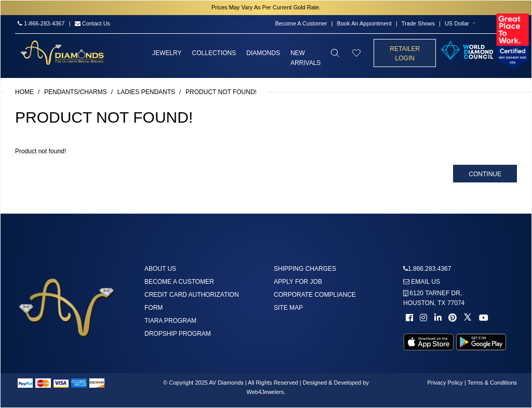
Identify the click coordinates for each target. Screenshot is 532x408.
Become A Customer (301, 23)
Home (24, 92)
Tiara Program (170, 321)
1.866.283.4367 (429, 269)
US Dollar (457, 23)
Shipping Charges (305, 269)
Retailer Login (405, 54)
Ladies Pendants (146, 92)
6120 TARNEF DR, (434, 298)
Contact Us (92, 23)
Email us (422, 282)
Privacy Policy (445, 383)
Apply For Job (298, 282)
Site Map (288, 308)
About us (160, 269)
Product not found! (221, 92)
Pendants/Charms (76, 92)
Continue (485, 174)
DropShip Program (178, 334)
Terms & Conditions (492, 383)
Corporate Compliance (315, 295)
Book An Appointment (364, 23)
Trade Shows (418, 23)
